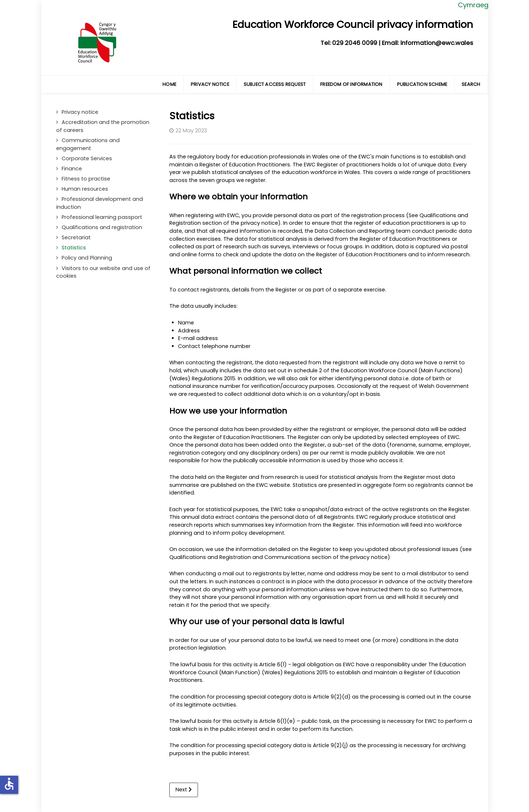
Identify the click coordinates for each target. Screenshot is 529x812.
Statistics (74, 248)
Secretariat (76, 237)
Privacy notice (80, 112)
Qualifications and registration (102, 227)
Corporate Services (87, 158)
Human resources (85, 189)
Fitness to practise (86, 179)
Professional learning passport (102, 217)
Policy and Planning (87, 258)
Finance (72, 169)
